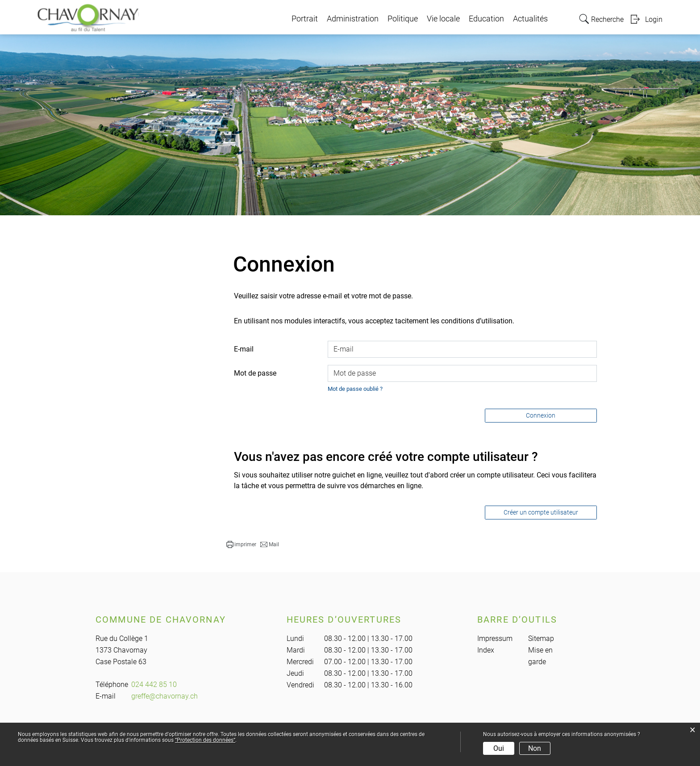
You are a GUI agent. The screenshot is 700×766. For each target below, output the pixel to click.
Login (654, 19)
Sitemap (541, 638)
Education (486, 19)
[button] (241, 544)
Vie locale (443, 19)
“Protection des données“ (205, 740)
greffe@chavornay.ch (165, 696)
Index (486, 650)
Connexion (541, 415)
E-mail (244, 349)
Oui (499, 748)
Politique (403, 19)
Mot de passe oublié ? (355, 389)
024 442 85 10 (154, 684)
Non (535, 748)
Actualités (530, 19)
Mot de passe (255, 373)
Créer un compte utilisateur (541, 512)
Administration (353, 19)
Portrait (305, 19)
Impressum (495, 638)
